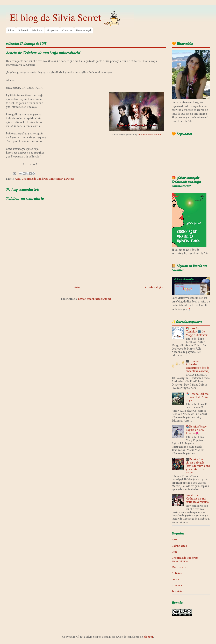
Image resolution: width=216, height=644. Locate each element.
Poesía (70, 179)
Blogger (148, 637)
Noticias (177, 573)
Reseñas (177, 585)
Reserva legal (84, 30)
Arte (18, 179)
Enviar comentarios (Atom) (94, 299)
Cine (175, 552)
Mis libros (37, 30)
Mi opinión (52, 30)
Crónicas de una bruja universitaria (43, 179)
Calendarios (179, 546)
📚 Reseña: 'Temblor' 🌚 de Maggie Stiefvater (197, 332)
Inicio (11, 30)
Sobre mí (23, 30)
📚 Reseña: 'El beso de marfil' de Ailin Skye (197, 397)
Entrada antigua (153, 287)
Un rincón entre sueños (149, 135)
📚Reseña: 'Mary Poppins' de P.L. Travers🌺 (196, 430)
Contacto (67, 30)
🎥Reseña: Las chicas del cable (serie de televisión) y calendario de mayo (198, 466)
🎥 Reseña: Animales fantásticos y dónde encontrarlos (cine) (198, 366)
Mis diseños (179, 567)
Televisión (178, 591)
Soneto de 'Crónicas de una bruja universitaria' (197, 499)
